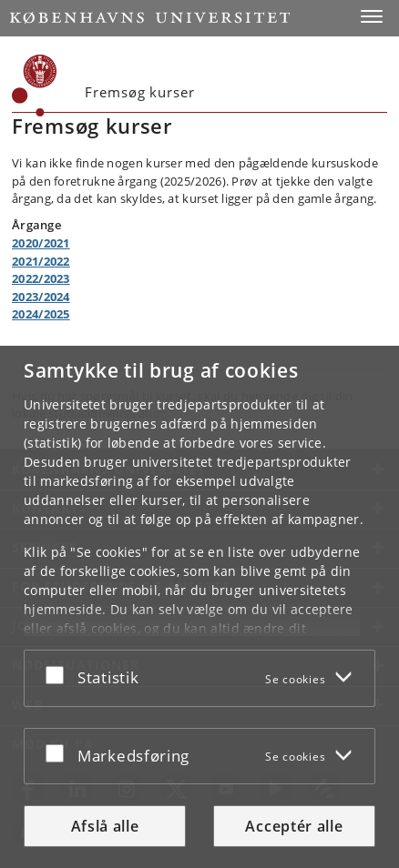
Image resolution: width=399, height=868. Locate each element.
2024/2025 (41, 314)
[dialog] (199, 607)
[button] (372, 16)
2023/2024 (41, 297)
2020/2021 (41, 243)
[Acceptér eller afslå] (59, 675)
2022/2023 (41, 278)
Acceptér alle (294, 826)
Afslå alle (105, 826)
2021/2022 (41, 261)
